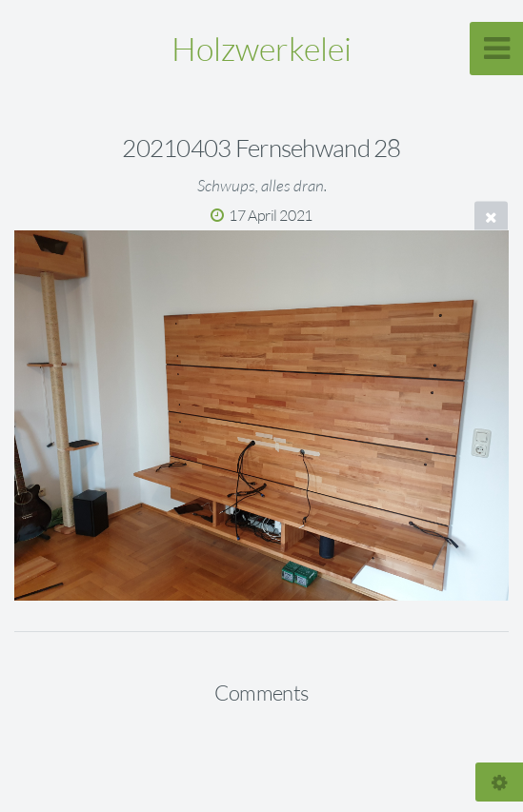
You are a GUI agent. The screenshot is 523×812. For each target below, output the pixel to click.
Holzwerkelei (261, 49)
